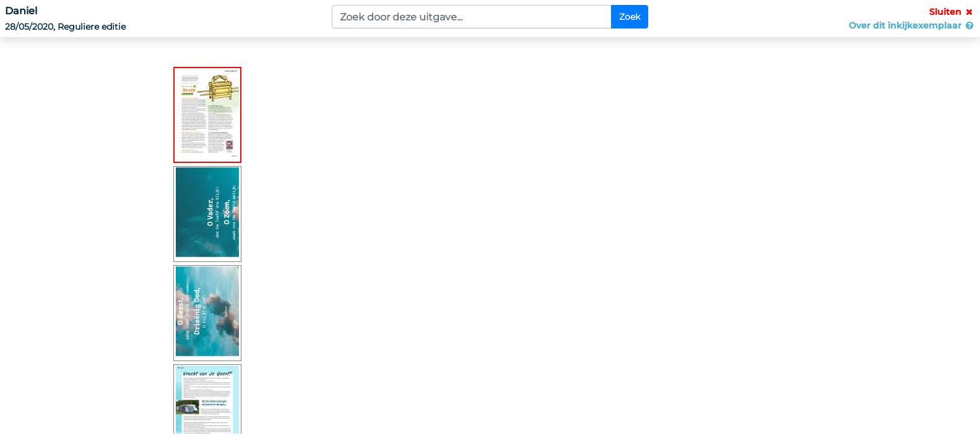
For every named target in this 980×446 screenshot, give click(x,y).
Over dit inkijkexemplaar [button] (912, 25)
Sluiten (952, 12)
